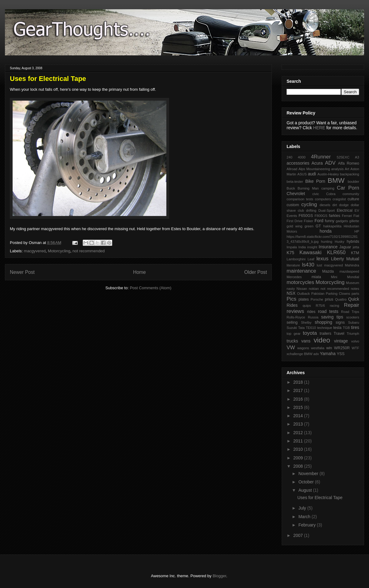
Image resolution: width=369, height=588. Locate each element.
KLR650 (336, 252)
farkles (334, 216)
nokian (314, 289)
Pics (292, 299)
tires (355, 327)
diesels (325, 205)
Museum (353, 283)
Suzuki (292, 328)
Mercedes (294, 277)
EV (357, 210)
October (307, 482)
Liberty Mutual (345, 259)
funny (329, 221)
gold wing (294, 226)
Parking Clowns (338, 294)
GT (318, 226)
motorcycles (300, 282)
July (303, 508)
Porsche (317, 299)
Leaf (311, 259)
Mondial (353, 277)
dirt (335, 205)
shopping (323, 322)
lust (319, 265)
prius (329, 299)
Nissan (302, 289)
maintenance (301, 271)
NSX (291, 293)
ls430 (308, 265)
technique (325, 328)
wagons (303, 348)
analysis (337, 169)
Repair (352, 305)
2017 (299, 390)
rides (311, 312)
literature (293, 265)
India (302, 247)
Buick (291, 188)
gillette (354, 221)
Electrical (345, 210)
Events (292, 216)
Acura (317, 163)
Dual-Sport (326, 210)
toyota (310, 333)
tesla (337, 328)
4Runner (321, 157)
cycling (309, 204)
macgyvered (35, 251)
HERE (319, 128)
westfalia (318, 348)
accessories (298, 163)
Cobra (331, 194)
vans (306, 341)
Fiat (356, 216)
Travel (339, 334)
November (309, 474)
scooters (353, 317)
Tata (301, 328)
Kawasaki (311, 252)
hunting (327, 242)
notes (355, 289)
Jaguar (345, 247)
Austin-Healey (328, 174)
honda (325, 231)
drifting (311, 210)
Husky (339, 242)
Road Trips (350, 312)
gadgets (342, 221)
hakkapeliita (332, 226)
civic (316, 194)
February (307, 525)
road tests (328, 311)
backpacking (350, 174)
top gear (294, 334)
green (309, 226)
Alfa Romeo (349, 163)
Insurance (328, 247)
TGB (346, 328)
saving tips (332, 317)
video (322, 340)
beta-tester (295, 182)
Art (347, 169)
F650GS (306, 216)
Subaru (354, 322)
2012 (299, 433)
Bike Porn (315, 181)
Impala (292, 247)
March (305, 517)
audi (312, 174)
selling (292, 322)
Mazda (328, 271)
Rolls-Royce (296, 317)
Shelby (306, 322)
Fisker (308, 221)
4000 (302, 157)
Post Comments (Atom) (151, 288)
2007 (299, 535)
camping (328, 188)
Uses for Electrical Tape (320, 498)
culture (353, 199)
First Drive (295, 221)
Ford (319, 221)
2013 (299, 424)
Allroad (292, 169)
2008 (299, 466)
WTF (355, 348)
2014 (299, 416)
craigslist (339, 199)
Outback (304, 294)
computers (323, 199)
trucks (292, 341)
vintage (341, 341)
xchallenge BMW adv (303, 354)
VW (291, 348)
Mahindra (352, 265)
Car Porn (348, 188)
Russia (313, 317)
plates (304, 299)
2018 (299, 382)
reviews (295, 311)
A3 (357, 157)
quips (307, 306)
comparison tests (300, 199)
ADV (330, 163)
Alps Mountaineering (314, 169)
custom (293, 205)
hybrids (353, 242)
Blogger (219, 576)
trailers (325, 334)
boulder (353, 182)
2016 (299, 399)
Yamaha (328, 354)
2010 (299, 449)
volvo (355, 341)
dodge (344, 205)
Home (140, 272)
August (306, 490)
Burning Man (308, 188)
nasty (291, 289)
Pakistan (318, 294)
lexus (322, 259)
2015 (299, 407)
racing (334, 306)
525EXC (343, 157)
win (329, 348)
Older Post (256, 272)
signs (340, 322)
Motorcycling (59, 251)
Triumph (353, 334)
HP (357, 231)
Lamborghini (296, 259)
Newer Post (22, 272)
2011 (299, 441)
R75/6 (320, 306)
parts (355, 294)
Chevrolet (296, 194)
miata (316, 277)
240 (290, 157)
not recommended (89, 251)
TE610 (311, 328)
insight (312, 247)
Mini (334, 277)
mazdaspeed (349, 271)
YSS (341, 354)
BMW (336, 180)
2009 (299, 458)
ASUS (302, 174)
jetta (356, 247)
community (351, 194)
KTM (355, 253)
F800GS (321, 216)
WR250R (342, 348)
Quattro (341, 299)
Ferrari (347, 216)
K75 (290, 253)
